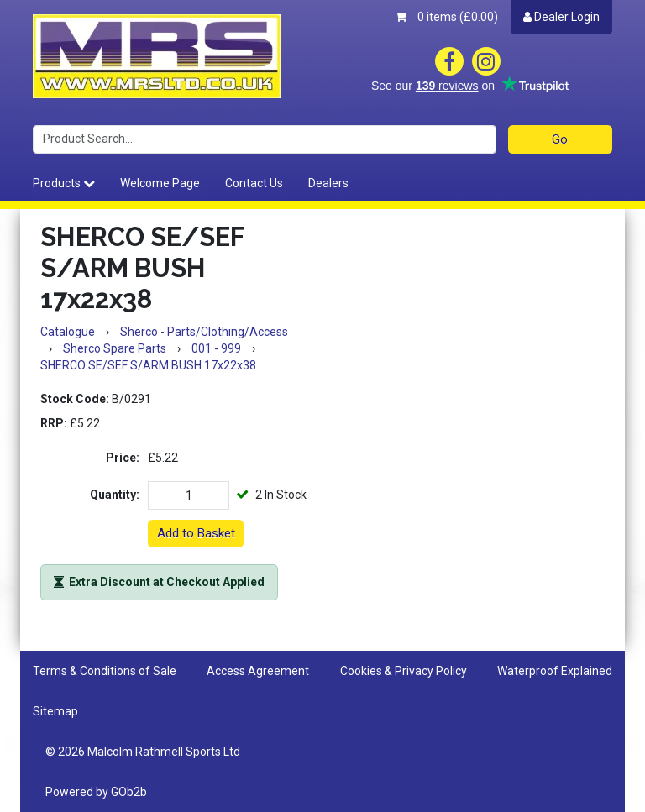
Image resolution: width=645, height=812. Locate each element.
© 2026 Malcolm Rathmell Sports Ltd (143, 752)
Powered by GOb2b (96, 792)
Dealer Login (561, 17)
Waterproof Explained (555, 671)
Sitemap (55, 711)
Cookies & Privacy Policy (404, 671)
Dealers (328, 183)
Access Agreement (258, 671)
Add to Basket (196, 533)
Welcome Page (160, 183)
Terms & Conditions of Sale (105, 671)
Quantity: (115, 495)
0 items (447, 17)
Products (64, 183)
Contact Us (254, 183)
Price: (123, 458)
